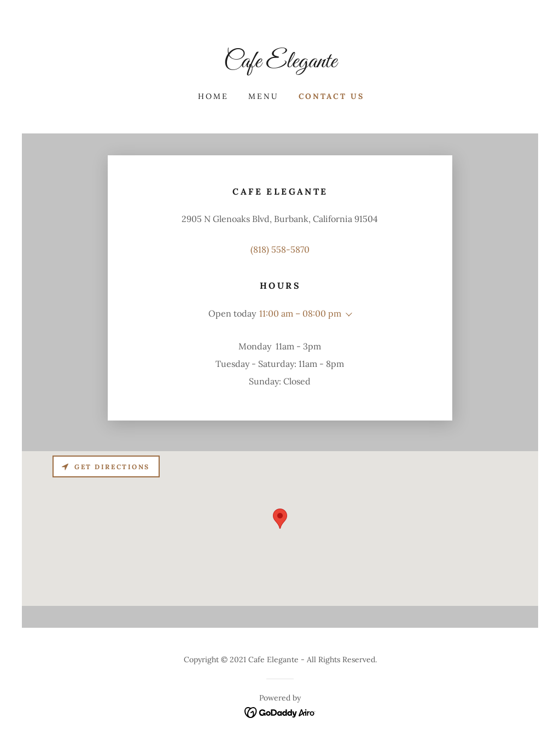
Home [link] (213, 96)
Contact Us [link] (332, 96)
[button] (347, 314)
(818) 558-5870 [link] (280, 249)
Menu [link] (264, 96)
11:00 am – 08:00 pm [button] (300, 313)
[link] (280, 64)
